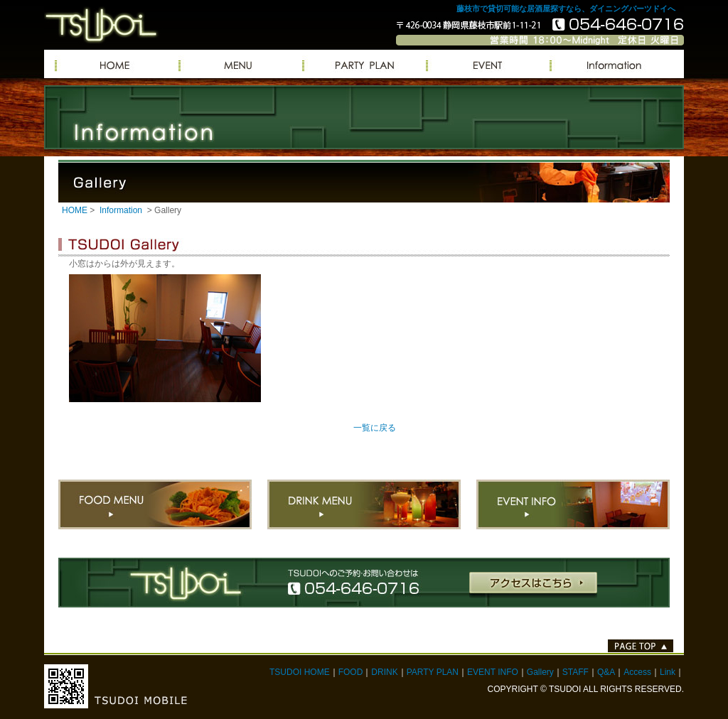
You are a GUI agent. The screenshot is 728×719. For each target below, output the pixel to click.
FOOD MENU (155, 504)
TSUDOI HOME (300, 672)
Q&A (606, 672)
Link (668, 672)
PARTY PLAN (364, 64)
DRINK (384, 672)
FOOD (351, 672)
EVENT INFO (573, 504)
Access (637, 672)
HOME (75, 210)
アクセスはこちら (533, 585)
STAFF (576, 672)
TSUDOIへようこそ (117, 64)
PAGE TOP (641, 646)
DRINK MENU (364, 504)
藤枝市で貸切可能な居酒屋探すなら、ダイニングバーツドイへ (566, 9)
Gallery (540, 672)
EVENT (488, 64)
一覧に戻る (375, 428)
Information (611, 64)
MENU (240, 64)
